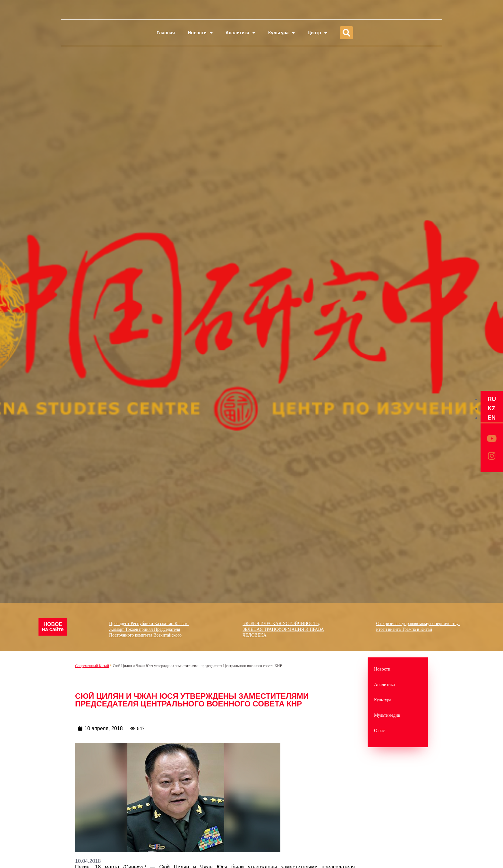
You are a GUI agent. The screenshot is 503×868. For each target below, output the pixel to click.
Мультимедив (387, 715)
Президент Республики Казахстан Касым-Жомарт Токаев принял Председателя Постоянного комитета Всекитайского (154, 623)
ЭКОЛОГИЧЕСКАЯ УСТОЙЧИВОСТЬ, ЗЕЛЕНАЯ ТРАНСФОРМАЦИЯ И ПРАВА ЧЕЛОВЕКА (289, 623)
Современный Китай (92, 666)
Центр (317, 33)
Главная (166, 33)
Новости (200, 33)
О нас (379, 731)
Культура (281, 33)
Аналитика (240, 33)
